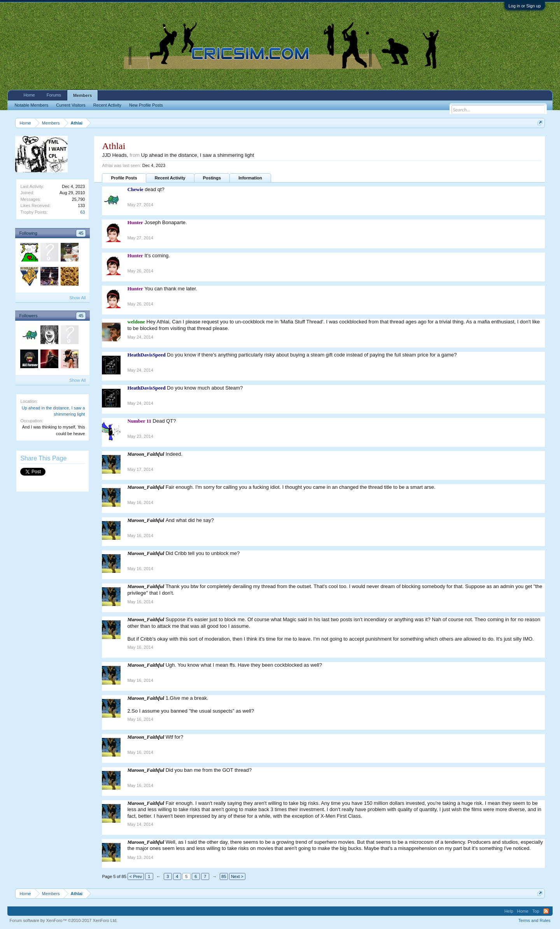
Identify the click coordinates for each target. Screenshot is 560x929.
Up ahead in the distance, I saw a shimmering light (198, 155)
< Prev (136, 876)
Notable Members (31, 105)
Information (250, 178)
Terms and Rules (535, 920)
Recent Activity (170, 178)
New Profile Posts (146, 105)
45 (81, 233)
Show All (77, 298)
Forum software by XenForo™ (63, 920)
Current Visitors (71, 105)
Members (82, 95)
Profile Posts (124, 178)
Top (536, 911)
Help (509, 911)
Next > (237, 876)
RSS (546, 911)
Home (29, 95)
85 (224, 876)
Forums (54, 95)
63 (82, 212)
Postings (212, 178)
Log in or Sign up (524, 6)
